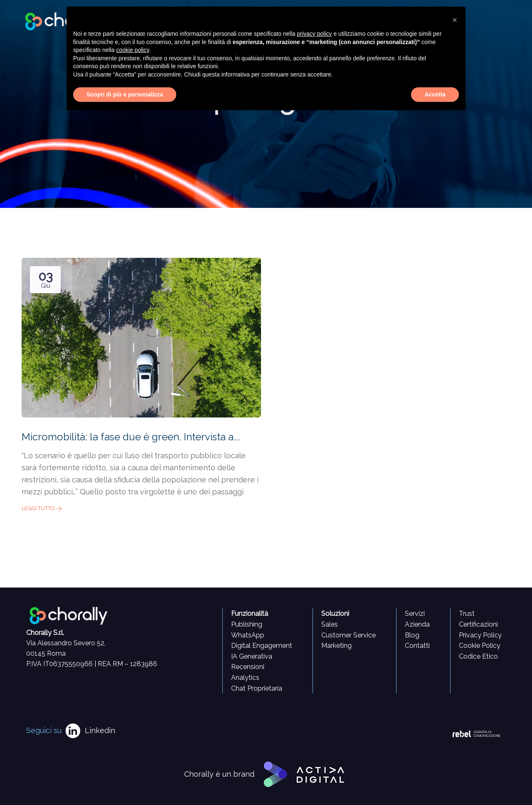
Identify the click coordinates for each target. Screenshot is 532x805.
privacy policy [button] (315, 34)
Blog (412, 635)
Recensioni (248, 667)
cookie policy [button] (133, 50)
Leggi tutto (42, 508)
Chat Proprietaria (257, 688)
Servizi (415, 614)
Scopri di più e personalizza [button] (125, 94)
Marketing (336, 646)
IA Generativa (252, 656)
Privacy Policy (480, 635)
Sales (330, 624)
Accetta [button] (435, 94)
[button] (455, 20)
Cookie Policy (480, 646)
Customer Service (349, 635)
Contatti (417, 646)
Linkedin (100, 730)
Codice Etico (478, 656)
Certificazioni (478, 624)
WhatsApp (248, 635)
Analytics (245, 678)
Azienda (417, 624)
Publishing (247, 624)
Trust (467, 614)
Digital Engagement (262, 646)
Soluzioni (335, 614)
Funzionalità (250, 614)
